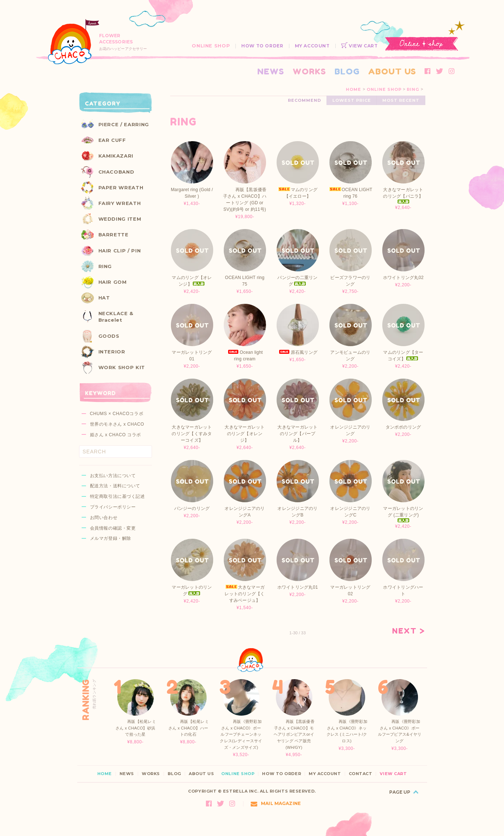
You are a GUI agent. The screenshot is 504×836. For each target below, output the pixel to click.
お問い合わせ (104, 518)
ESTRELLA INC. (241, 791)
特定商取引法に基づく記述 (118, 496)
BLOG (347, 71)
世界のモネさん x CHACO (117, 424)
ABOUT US (392, 71)
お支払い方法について (113, 476)
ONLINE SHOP (211, 46)
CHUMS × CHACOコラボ (117, 414)
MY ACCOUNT (312, 46)
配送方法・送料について (115, 486)
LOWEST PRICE (352, 100)
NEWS (271, 71)
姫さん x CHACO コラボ (116, 435)
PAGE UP (400, 792)
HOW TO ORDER (262, 46)
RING (413, 89)
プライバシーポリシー (113, 507)
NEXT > (409, 631)
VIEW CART (360, 46)
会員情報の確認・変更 (113, 528)
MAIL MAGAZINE (276, 803)
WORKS (309, 71)
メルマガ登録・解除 (111, 538)
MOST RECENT (401, 100)
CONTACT (361, 774)
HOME (353, 89)
